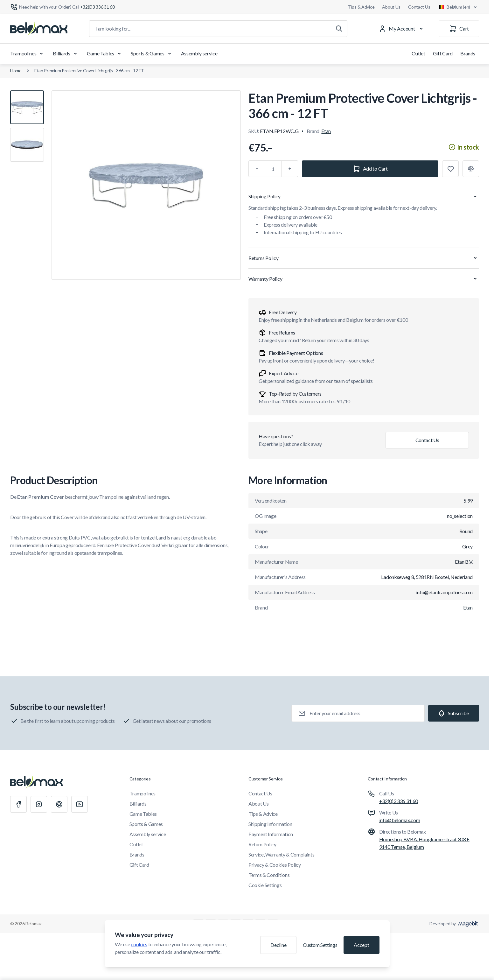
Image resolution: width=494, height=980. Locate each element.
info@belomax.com (400, 820)
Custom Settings (320, 945)
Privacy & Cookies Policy (275, 865)
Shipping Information (270, 824)
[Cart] (459, 29)
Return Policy (262, 844)
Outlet (418, 53)
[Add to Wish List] (450, 169)
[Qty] (273, 169)
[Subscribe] (454, 713)
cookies (139, 944)
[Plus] (290, 169)
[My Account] (402, 29)
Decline (278, 945)
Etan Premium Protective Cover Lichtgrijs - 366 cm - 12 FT (89, 71)
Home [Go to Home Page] (16, 71)
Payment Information (271, 834)
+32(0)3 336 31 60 (399, 801)
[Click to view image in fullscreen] (146, 185)
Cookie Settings (265, 885)
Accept (361, 945)
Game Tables (105, 53)
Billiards (66, 53)
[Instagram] (39, 804)
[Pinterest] (59, 804)
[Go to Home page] (39, 29)
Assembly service (199, 53)
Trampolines (28, 53)
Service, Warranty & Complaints (281, 854)
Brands (468, 53)
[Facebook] (18, 804)
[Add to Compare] (471, 169)
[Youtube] (80, 804)
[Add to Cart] (370, 169)
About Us (391, 7)
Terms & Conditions (269, 875)
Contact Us (419, 7)
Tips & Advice (361, 7)
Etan (326, 131)
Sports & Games (152, 53)
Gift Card (443, 53)
